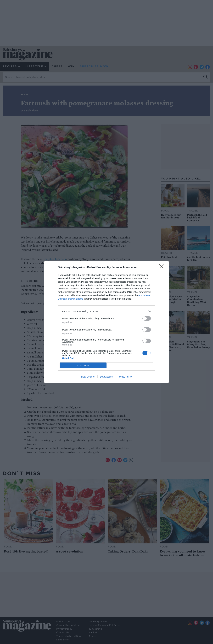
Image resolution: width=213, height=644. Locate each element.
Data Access (106, 377)
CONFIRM (83, 365)
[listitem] (106, 311)
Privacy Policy (125, 377)
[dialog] (106, 322)
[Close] (163, 267)
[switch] (147, 318)
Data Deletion (88, 377)
